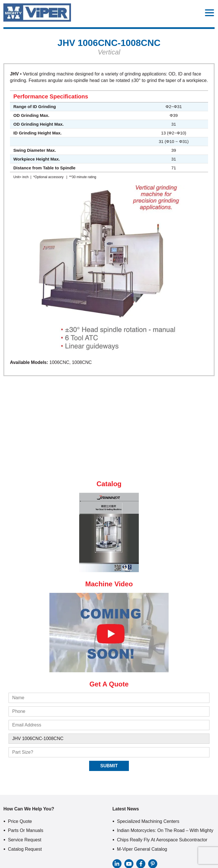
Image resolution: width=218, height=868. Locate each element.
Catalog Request (25, 849)
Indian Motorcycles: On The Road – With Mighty (165, 830)
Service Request (25, 840)
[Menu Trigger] (209, 12)
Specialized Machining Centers (148, 821)
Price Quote (20, 821)
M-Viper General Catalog (142, 849)
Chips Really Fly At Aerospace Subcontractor (162, 840)
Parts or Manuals (26, 830)
